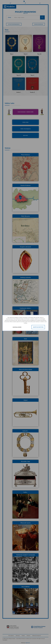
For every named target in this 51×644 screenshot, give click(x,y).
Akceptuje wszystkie (38, 327)
